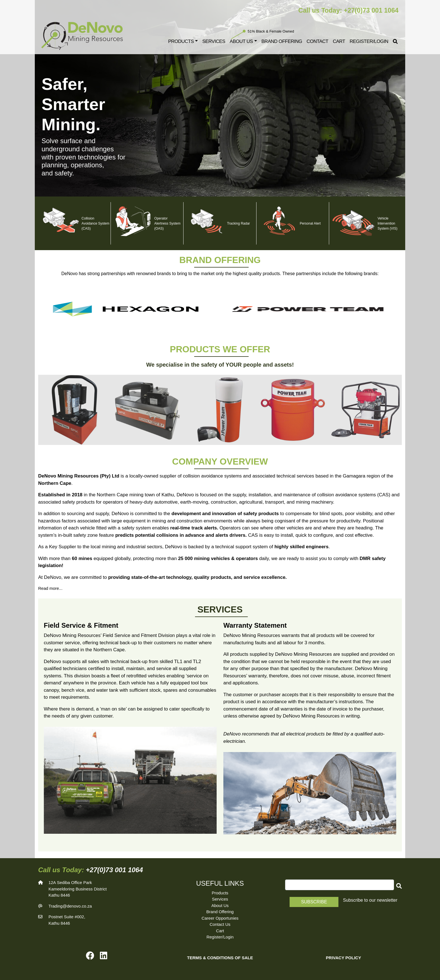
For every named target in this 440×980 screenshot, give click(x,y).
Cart (339, 41)
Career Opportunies (220, 918)
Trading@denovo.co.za (70, 906)
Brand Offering (282, 41)
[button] (398, 886)
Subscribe (314, 902)
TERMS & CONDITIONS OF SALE (220, 958)
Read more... (50, 588)
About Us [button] (241, 41)
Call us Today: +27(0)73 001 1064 (348, 10)
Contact (318, 41)
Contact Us (220, 924)
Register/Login (369, 41)
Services (214, 41)
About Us (220, 905)
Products (181, 41)
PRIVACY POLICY (343, 958)
